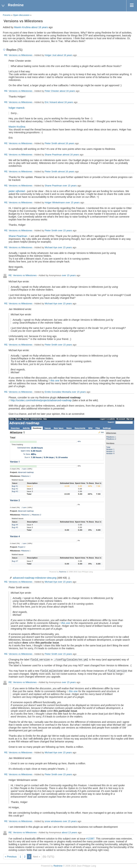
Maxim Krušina (22, 27)
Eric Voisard (51, 102)
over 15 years (70, 186)
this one (55, 381)
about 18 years (40, 27)
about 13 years (69, 833)
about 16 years (65, 55)
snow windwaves (54, 821)
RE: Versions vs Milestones (18, 55)
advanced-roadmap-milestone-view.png (35, 578)
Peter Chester (52, 91)
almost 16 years (66, 143)
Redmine (58, 866)
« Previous (11, 857)
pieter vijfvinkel (17, 191)
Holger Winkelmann (55, 202)
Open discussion (21, 15)
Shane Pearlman (53, 155)
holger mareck (17, 108)
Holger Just (51, 55)
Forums (7, 15)
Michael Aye (51, 247)
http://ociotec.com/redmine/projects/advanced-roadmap (41, 400)
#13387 (90, 839)
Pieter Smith (51, 143)
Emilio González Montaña (58, 392)
